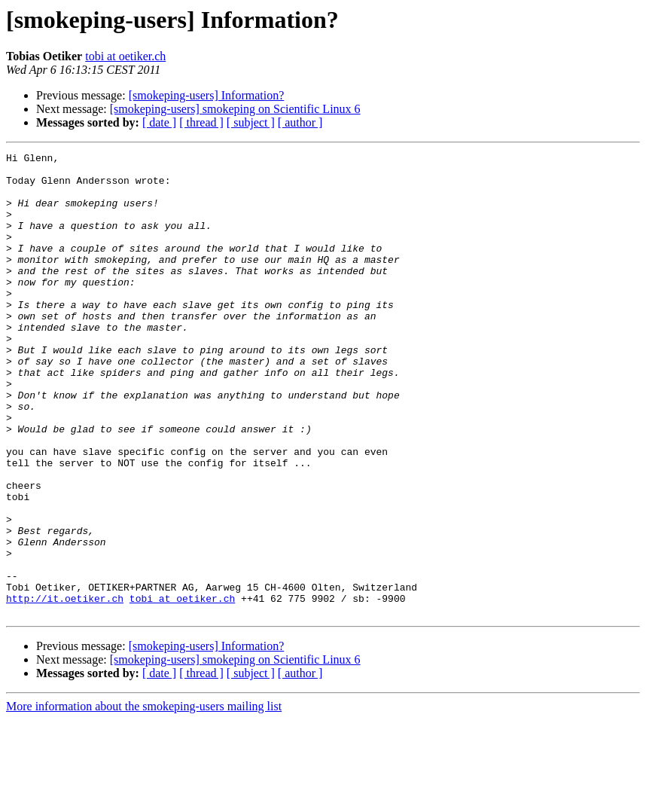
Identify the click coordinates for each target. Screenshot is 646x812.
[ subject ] (251, 122)
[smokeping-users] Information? (207, 95)
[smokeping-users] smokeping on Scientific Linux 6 (235, 109)
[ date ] (159, 122)
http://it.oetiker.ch (65, 688)
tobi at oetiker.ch (125, 56)
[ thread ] (201, 122)
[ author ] (300, 122)
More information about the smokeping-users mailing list (144, 799)
